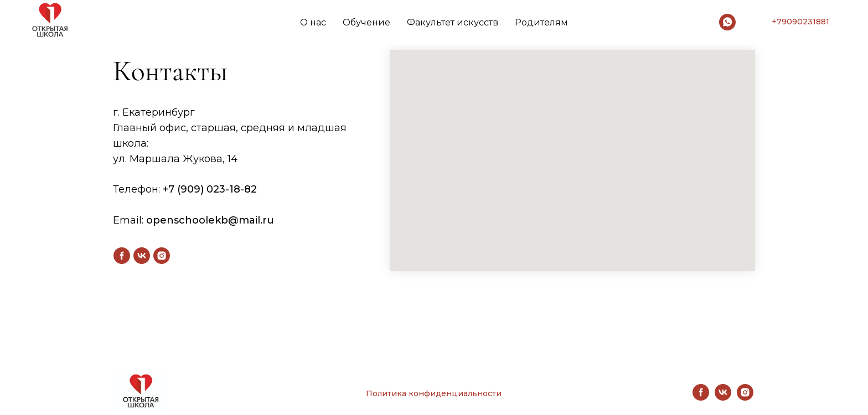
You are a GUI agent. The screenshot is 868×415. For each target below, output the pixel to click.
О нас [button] (313, 22)
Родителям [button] (541, 22)
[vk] (142, 256)
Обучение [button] (366, 22)
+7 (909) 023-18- (203, 189)
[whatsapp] (727, 22)
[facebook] (122, 256)
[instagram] (162, 256)
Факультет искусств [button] (453, 22)
